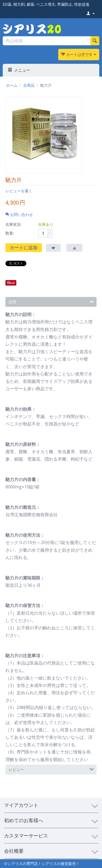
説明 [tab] (51, 301)
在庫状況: (14, 224)
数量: (10, 233)
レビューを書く (19, 191)
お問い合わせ (19, 214)
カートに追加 (24, 247)
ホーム (12, 85)
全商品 (29, 85)
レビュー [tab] (51, 769)
